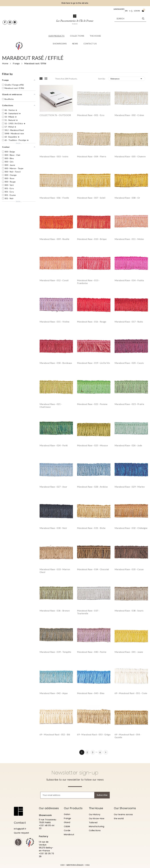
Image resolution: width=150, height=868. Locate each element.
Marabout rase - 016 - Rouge (92, 322)
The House (96, 808)
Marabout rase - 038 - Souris (129, 611)
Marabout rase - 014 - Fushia (129, 280)
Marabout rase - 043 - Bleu (91, 693)
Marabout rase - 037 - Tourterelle (88, 612)
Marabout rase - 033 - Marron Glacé (55, 571)
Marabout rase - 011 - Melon (129, 239)
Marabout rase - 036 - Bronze (55, 611)
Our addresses (50, 808)
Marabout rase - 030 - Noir (53, 528)
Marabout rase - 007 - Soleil (91, 198)
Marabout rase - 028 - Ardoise (92, 487)
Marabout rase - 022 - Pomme (92, 404)
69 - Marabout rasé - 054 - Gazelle (128, 736)
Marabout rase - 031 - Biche (91, 528)
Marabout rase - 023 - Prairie (129, 404)
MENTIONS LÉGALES (75, 865)
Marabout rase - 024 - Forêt (54, 445)
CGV (62, 865)
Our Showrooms (122, 810)
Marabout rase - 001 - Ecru (91, 115)
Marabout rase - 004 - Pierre (92, 156)
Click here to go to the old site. (75, 3)
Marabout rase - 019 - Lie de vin (93, 363)
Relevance (127, 79)
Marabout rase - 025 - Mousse (92, 445)
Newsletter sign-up (75, 773)
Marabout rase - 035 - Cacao (129, 569)
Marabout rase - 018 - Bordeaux (56, 363)
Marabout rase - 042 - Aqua (54, 693)
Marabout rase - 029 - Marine (130, 487)
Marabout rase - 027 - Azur (53, 487)
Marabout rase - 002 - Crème (129, 115)
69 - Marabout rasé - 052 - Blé (55, 734)
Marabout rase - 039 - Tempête (55, 652)
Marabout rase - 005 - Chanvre (130, 156)
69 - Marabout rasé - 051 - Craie (131, 693)
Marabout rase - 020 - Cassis (129, 363)
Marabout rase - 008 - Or (127, 198)
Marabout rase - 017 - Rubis (129, 322)
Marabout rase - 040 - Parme (92, 652)
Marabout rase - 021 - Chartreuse (51, 405)
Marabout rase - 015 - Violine (54, 322)
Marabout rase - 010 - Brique (92, 239)
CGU (87, 865)
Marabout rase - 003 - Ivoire (54, 156)
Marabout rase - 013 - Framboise (88, 282)
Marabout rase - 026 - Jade (128, 445)
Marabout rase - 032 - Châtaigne (131, 528)
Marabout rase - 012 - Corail (54, 280)
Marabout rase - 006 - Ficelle (54, 198)
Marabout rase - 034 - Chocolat (93, 569)
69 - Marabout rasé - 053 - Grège (94, 734)
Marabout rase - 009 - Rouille (54, 239)
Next (106, 752)
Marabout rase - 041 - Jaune (129, 652)
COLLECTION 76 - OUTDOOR (55, 115)
